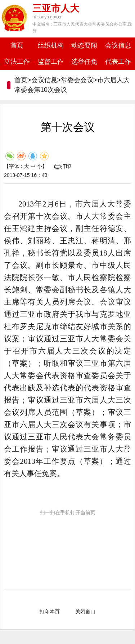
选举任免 (84, 62)
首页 (17, 45)
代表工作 (118, 62)
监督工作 (51, 62)
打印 (63, 166)
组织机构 (51, 45)
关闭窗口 (85, 612)
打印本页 (50, 612)
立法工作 (17, 62)
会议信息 (118, 45)
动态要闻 (84, 45)
